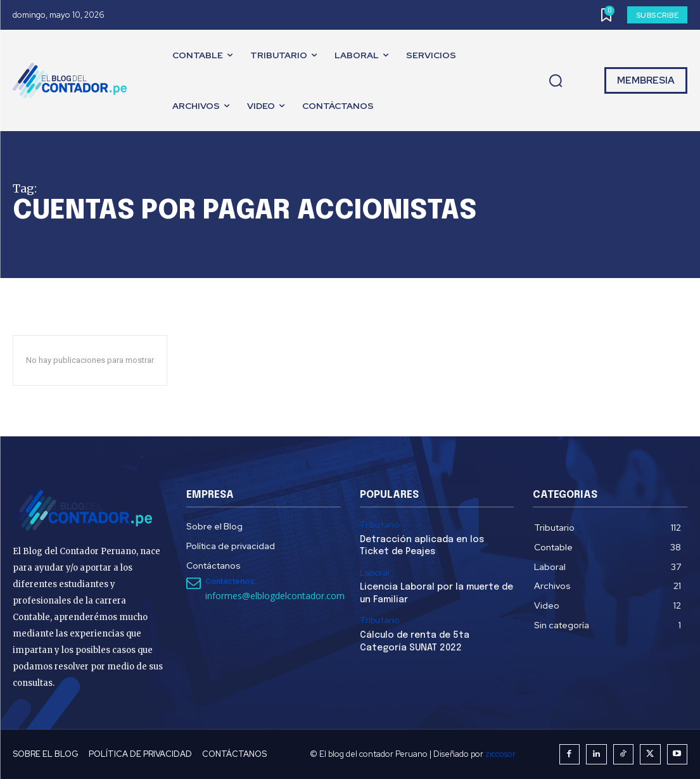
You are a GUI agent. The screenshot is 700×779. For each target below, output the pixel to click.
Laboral (375, 573)
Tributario (379, 525)
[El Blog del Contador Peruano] (73, 80)
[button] (556, 81)
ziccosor (500, 754)
